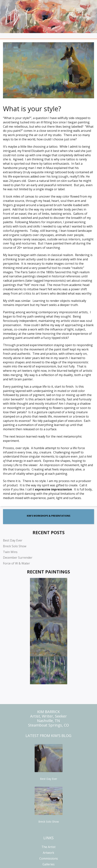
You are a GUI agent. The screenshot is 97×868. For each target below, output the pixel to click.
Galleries (48, 864)
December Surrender (18, 558)
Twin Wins (10, 552)
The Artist (48, 847)
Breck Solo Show (15, 546)
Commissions (49, 858)
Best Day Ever (13, 540)
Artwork (48, 853)
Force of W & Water (16, 563)
